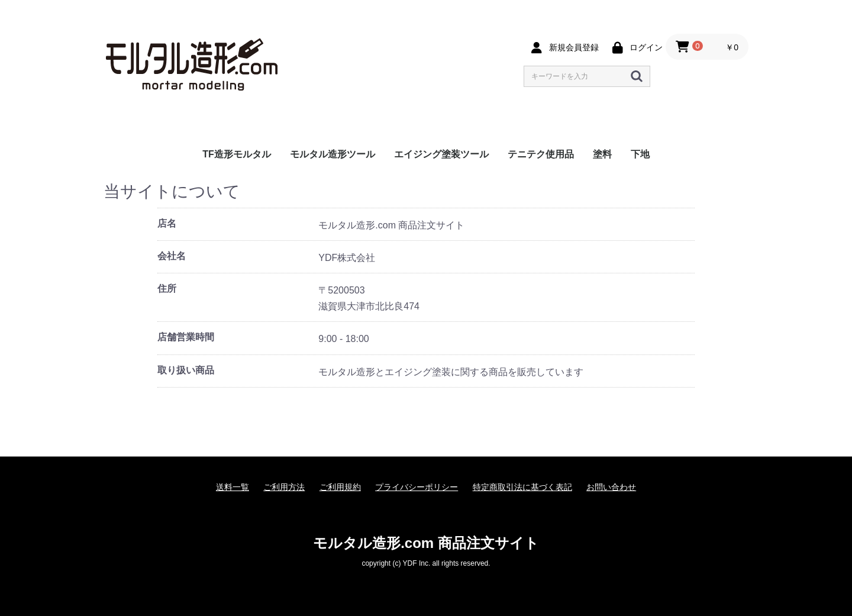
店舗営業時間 (186, 337)
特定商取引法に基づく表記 (522, 487)
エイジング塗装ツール (441, 154)
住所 (167, 288)
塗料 (602, 154)
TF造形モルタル (237, 154)
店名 (167, 223)
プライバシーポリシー (417, 487)
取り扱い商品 (186, 370)
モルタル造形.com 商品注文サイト (426, 543)
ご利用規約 (340, 487)
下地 (640, 154)
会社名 (172, 256)
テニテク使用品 (541, 154)
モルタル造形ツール (333, 154)
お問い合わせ (611, 487)
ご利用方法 (284, 487)
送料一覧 (233, 487)
